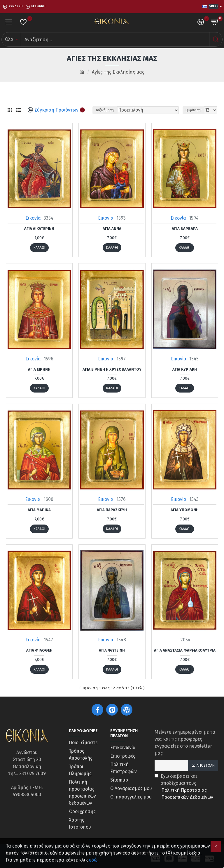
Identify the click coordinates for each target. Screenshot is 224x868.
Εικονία (33, 218)
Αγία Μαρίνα (39, 510)
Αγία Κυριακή (185, 369)
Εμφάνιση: (194, 110)
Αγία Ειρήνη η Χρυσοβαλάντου (112, 369)
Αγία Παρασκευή (112, 510)
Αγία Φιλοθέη (39, 650)
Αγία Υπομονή (185, 510)
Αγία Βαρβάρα (185, 229)
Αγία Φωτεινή (112, 650)
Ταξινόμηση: (105, 110)
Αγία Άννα (112, 229)
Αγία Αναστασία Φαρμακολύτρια (185, 650)
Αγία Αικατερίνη (39, 229)
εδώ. (94, 860)
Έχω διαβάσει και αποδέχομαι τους (186, 787)
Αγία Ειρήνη (39, 369)
